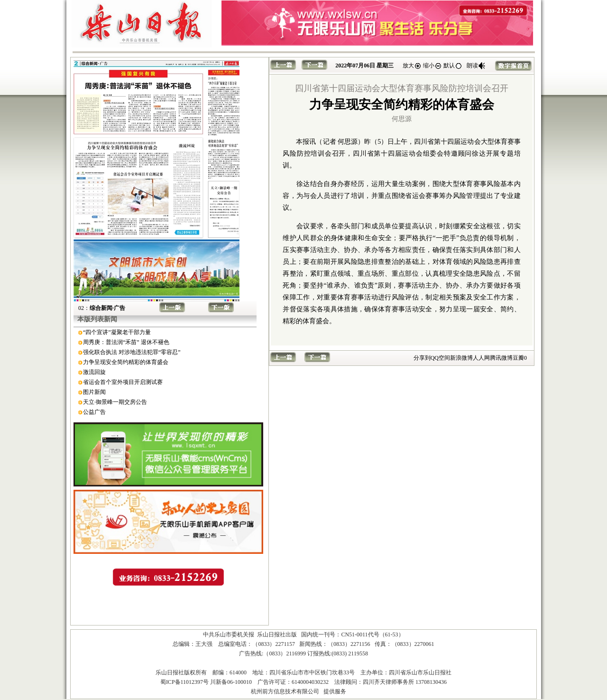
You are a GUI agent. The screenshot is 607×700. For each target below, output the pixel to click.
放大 (412, 65)
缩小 (432, 65)
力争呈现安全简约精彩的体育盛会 (126, 362)
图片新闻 (94, 392)
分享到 (422, 358)
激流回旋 (94, 372)
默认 (453, 65)
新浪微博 (461, 358)
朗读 (476, 65)
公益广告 (94, 412)
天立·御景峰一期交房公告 (115, 402)
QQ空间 (440, 358)
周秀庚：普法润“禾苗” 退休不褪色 (126, 342)
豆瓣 (518, 358)
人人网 (481, 358)
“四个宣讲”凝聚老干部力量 (117, 332)
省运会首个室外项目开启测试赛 (123, 382)
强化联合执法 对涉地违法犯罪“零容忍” (132, 352)
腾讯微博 (501, 358)
